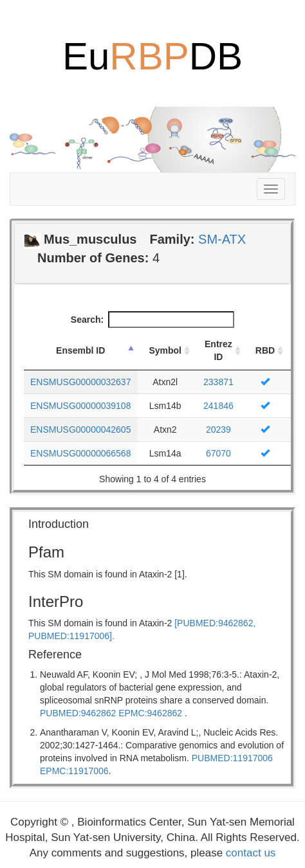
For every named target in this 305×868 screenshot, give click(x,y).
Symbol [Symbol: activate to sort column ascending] (165, 350)
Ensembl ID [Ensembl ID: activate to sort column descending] (80, 350)
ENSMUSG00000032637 (80, 382)
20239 (218, 429)
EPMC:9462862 (150, 713)
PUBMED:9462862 (78, 713)
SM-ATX (222, 239)
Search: (152, 320)
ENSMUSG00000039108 (80, 406)
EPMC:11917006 (74, 771)
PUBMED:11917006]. (71, 636)
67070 (218, 453)
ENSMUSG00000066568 (80, 453)
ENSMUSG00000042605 (80, 429)
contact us (251, 853)
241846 (218, 406)
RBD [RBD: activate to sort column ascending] (265, 350)
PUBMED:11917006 (232, 758)
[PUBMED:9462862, (215, 623)
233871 (218, 382)
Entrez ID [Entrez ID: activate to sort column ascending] (218, 350)
